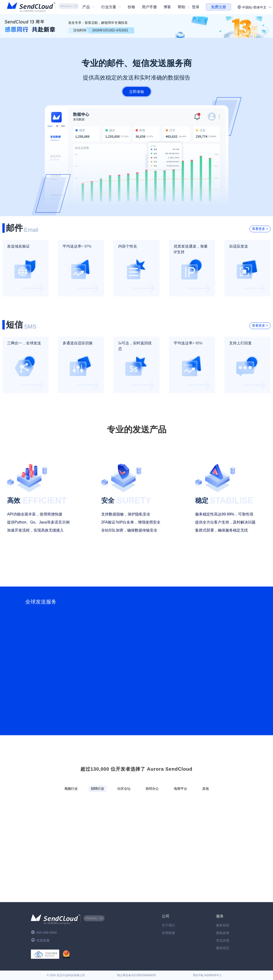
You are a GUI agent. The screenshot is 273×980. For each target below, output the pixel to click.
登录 (196, 7)
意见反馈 (223, 940)
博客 (167, 7)
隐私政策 (223, 933)
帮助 (181, 7)
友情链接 (168, 933)
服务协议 (223, 925)
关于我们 (168, 925)
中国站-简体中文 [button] (254, 7)
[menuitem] (88, 7)
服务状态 (223, 948)
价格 (131, 7)
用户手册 (149, 7)
